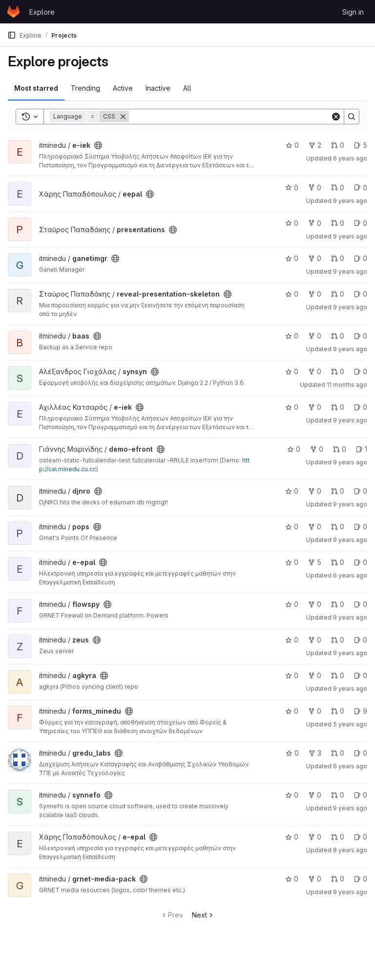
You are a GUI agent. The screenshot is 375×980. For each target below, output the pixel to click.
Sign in (353, 12)
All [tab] (187, 88)
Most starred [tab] (36, 88)
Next (203, 915)
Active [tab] (123, 88)
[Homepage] (13, 12)
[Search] (230, 117)
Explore (42, 12)
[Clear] (336, 117)
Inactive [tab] (158, 88)
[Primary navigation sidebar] (12, 35)
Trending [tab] (85, 88)
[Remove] (123, 117)
